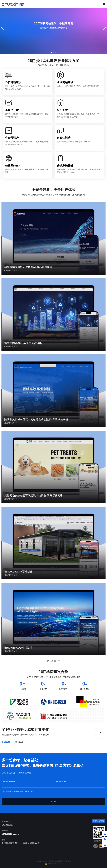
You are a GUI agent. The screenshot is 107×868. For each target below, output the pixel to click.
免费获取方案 (99, 821)
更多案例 (54, 661)
